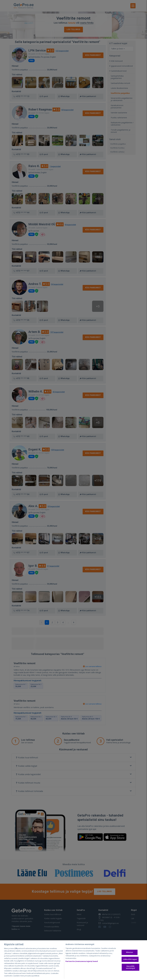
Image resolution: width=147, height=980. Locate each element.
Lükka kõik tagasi (130, 959)
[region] (73, 960)
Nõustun (130, 952)
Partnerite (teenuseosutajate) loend (82, 961)
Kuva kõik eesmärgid (130, 967)
